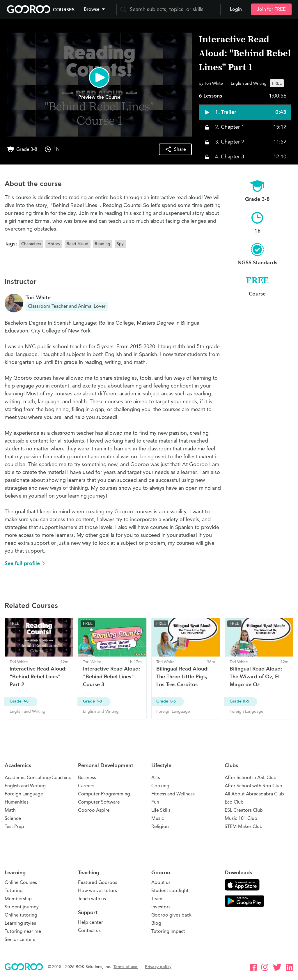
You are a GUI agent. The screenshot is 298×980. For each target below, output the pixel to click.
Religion (160, 826)
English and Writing (25, 786)
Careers (86, 786)
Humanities (17, 802)
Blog (156, 923)
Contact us (89, 930)
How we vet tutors (97, 890)
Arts (156, 778)
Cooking (160, 786)
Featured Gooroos (98, 882)
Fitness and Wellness (173, 794)
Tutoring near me (23, 931)
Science (13, 818)
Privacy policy (158, 967)
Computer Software (99, 802)
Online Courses (21, 882)
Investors (161, 907)
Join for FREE (271, 9)
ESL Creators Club (244, 810)
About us (161, 882)
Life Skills (161, 810)
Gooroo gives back (171, 915)
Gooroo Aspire (94, 810)
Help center (91, 922)
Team (157, 899)
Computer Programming (104, 794)
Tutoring (14, 890)
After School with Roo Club (253, 786)
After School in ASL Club (251, 778)
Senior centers (20, 939)
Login (236, 9)
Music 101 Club (241, 818)
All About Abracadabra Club (254, 794)
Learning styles (20, 923)
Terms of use (126, 967)
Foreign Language (24, 794)
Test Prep (14, 826)
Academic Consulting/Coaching (38, 778)
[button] (95, 9)
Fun (155, 802)
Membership (18, 899)
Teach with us (92, 899)
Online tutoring (21, 915)
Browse (95, 9)
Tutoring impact (168, 931)
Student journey (22, 907)
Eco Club (234, 802)
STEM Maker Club (244, 826)
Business (87, 778)
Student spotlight (170, 890)
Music (158, 818)
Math (10, 810)
